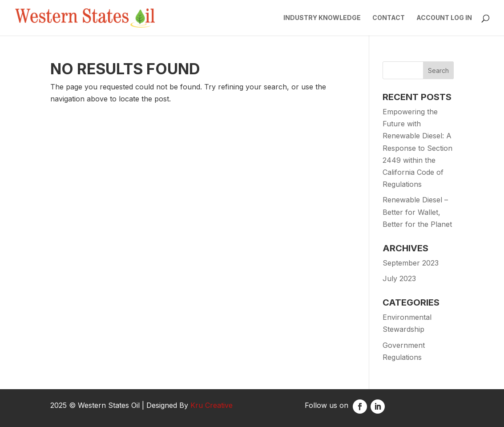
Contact (389, 18)
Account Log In (444, 18)
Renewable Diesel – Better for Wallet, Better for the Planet (417, 212)
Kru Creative (212, 405)
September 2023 (411, 263)
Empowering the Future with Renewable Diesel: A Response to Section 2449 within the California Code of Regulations (417, 148)
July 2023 (399, 278)
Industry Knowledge (322, 18)
